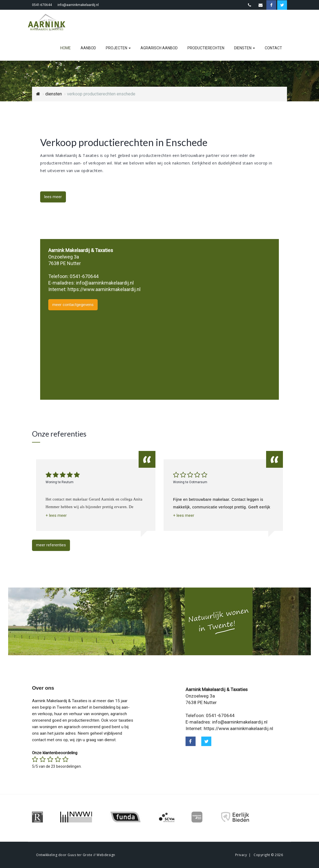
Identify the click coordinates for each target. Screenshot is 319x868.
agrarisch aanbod (159, 48)
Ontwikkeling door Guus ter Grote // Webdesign (76, 855)
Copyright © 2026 (268, 855)
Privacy (241, 855)
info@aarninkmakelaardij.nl (78, 5)
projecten (118, 48)
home (66, 48)
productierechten (206, 48)
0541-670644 (42, 5)
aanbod (88, 48)
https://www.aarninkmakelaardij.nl (104, 289)
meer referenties (51, 545)
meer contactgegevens (73, 305)
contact (273, 48)
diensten (245, 48)
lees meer (53, 197)
